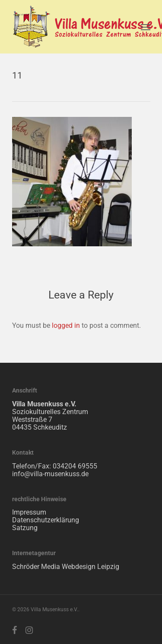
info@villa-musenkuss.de (50, 474)
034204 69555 (75, 466)
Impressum (29, 512)
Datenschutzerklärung (46, 520)
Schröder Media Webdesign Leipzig (66, 567)
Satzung (25, 528)
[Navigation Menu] (146, 27)
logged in (66, 325)
